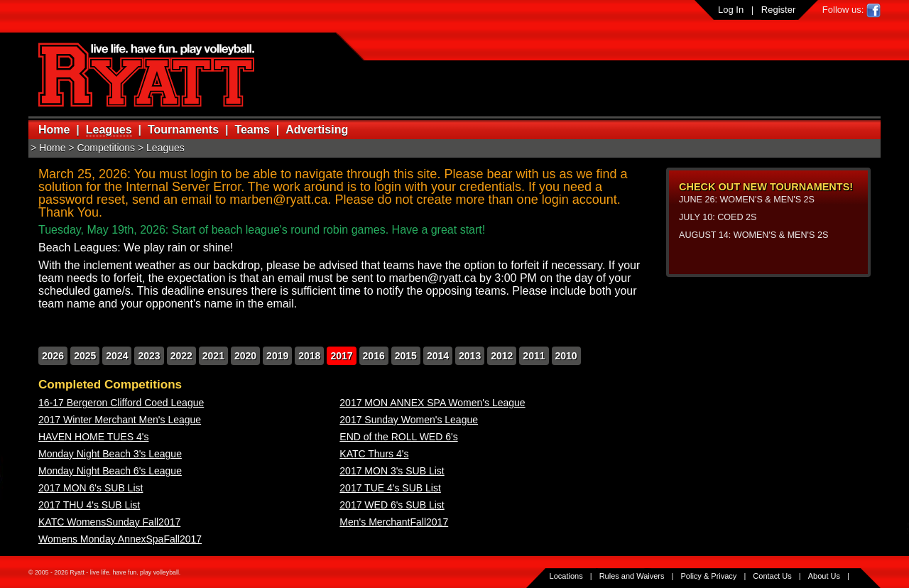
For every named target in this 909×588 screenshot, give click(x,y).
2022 (181, 356)
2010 (566, 356)
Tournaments (183, 130)
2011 (534, 356)
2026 (53, 356)
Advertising (317, 130)
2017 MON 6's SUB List (91, 488)
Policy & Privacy (709, 576)
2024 (117, 356)
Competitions (106, 148)
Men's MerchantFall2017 (394, 522)
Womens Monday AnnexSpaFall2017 (120, 539)
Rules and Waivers (632, 576)
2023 (149, 356)
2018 (309, 356)
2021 (213, 356)
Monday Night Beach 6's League (110, 471)
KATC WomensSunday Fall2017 (109, 522)
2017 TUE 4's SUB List (390, 488)
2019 (277, 356)
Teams (252, 130)
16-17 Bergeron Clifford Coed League (121, 403)
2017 (341, 356)
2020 (245, 356)
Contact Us (772, 576)
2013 (470, 356)
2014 (438, 356)
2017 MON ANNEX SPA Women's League (432, 403)
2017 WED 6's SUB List (392, 505)
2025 (85, 356)
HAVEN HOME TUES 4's (93, 437)
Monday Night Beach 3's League (110, 454)
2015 (406, 356)
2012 (502, 356)
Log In (731, 10)
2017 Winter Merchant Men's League (120, 420)
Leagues (109, 130)
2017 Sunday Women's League (409, 420)
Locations (566, 576)
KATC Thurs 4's (374, 454)
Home (54, 130)
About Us (824, 576)
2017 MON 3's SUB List (392, 471)
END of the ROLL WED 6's (398, 437)
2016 (374, 356)
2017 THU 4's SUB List (89, 505)
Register (778, 10)
